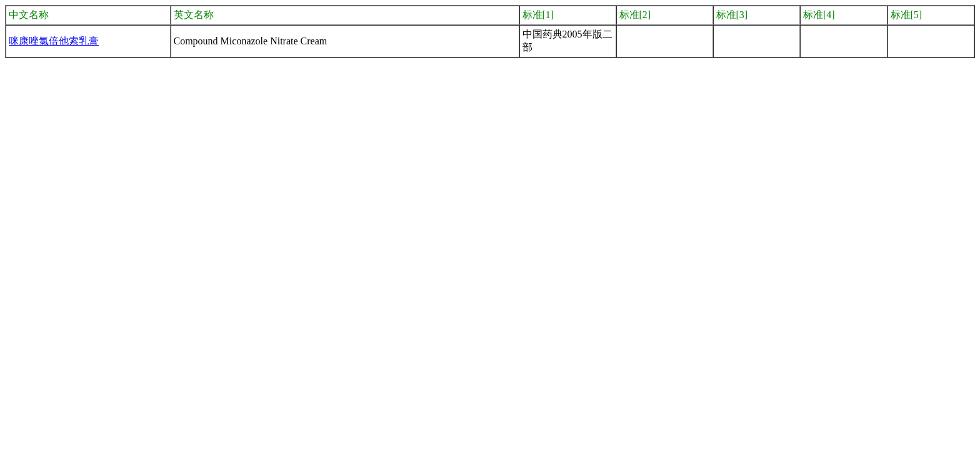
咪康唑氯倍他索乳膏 (54, 41)
